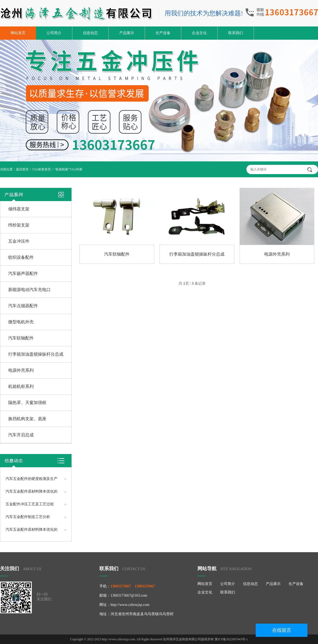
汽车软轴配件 (21, 338)
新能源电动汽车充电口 (29, 290)
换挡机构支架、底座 (27, 419)
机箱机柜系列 (21, 386)
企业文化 (199, 33)
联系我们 (236, 33)
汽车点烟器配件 (23, 306)
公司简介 (54, 33)
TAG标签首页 (42, 169)
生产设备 (163, 33)
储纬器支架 (19, 209)
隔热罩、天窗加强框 (27, 403)
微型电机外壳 (21, 322)
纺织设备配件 (21, 257)
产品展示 (127, 33)
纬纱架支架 (19, 225)
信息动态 (90, 33)
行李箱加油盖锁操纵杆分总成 (36, 354)
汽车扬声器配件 (23, 273)
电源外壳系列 (21, 370)
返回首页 (22, 169)
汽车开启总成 (21, 435)
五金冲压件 (19, 241)
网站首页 (18, 33)
